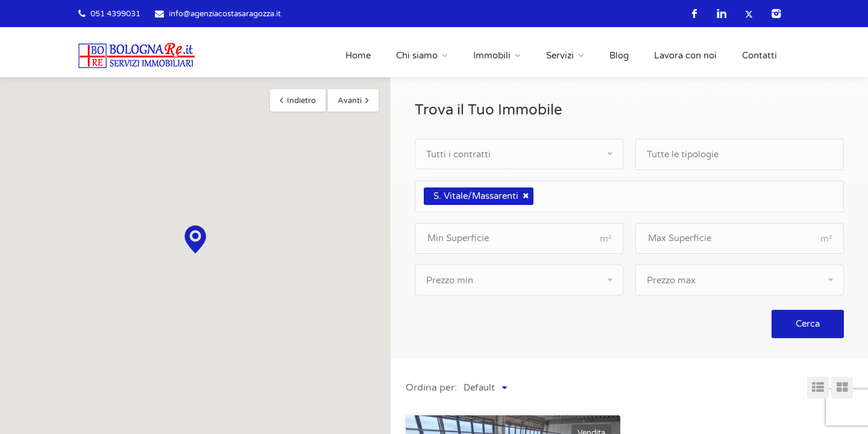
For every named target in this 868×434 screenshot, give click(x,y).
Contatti (759, 55)
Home (358, 55)
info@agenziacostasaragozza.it (225, 14)
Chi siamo (417, 55)
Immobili (492, 55)
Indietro (301, 101)
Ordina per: (431, 388)
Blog (619, 55)
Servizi (560, 55)
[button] (195, 240)
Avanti (350, 101)
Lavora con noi (685, 55)
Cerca (808, 324)
